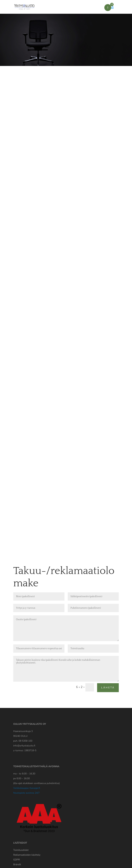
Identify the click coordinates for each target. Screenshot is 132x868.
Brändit (17, 864)
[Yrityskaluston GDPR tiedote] (16, 860)
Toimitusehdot (21, 850)
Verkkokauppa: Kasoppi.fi (27, 788)
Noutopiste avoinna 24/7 (26, 793)
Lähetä (108, 688)
